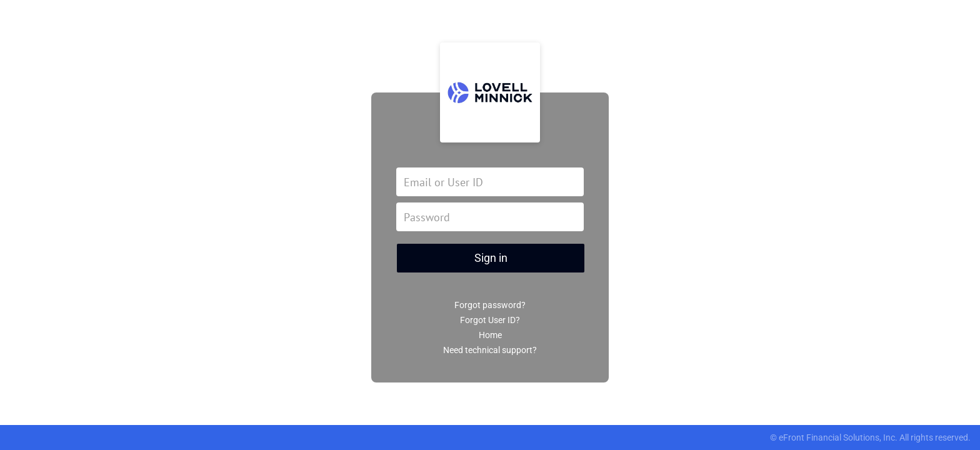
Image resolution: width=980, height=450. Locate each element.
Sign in (491, 258)
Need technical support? (490, 350)
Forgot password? (490, 305)
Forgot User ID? (490, 320)
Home (490, 335)
